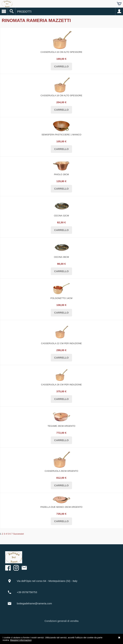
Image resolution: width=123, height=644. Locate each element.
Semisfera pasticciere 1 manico (61, 135)
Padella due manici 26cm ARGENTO (61, 507)
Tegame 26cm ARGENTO (61, 426)
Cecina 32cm (61, 216)
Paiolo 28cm (61, 174)
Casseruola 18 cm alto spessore (61, 95)
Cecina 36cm (61, 257)
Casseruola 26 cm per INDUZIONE (61, 385)
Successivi (18, 534)
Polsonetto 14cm (61, 298)
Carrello (119, 4)
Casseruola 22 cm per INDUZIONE (61, 343)
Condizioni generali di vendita (61, 621)
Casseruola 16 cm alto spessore (61, 52)
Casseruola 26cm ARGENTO (61, 471)
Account (119, 11)
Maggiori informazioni (21, 640)
